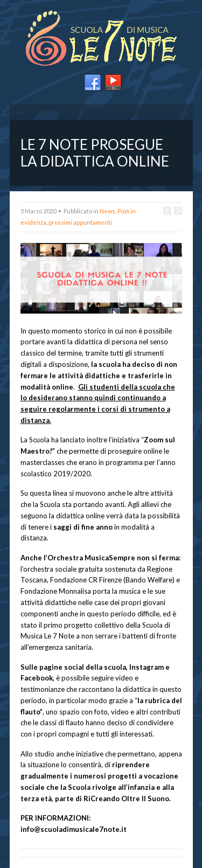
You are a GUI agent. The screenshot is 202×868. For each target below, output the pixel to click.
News (107, 211)
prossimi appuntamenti (80, 222)
